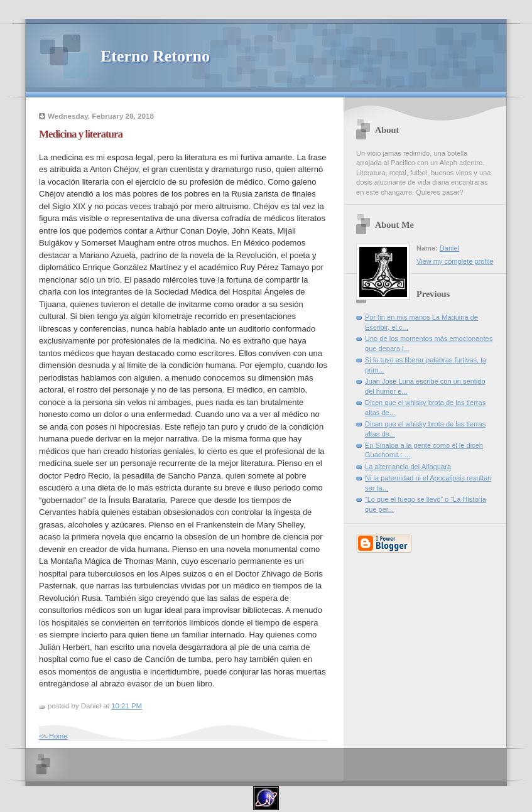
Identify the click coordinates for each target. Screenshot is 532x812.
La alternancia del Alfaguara (408, 467)
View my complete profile (455, 261)
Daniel (449, 248)
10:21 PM (127, 706)
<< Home (53, 736)
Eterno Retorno (155, 56)
